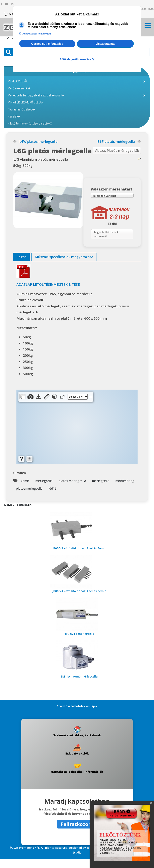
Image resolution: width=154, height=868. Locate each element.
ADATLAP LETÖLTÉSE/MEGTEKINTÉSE (48, 294)
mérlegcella (44, 490)
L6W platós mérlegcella (38, 142)
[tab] (21, 266)
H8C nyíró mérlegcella (79, 643)
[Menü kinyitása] (148, 27)
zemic (25, 490)
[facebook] (1, 4)
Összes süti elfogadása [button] (47, 44)
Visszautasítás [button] (105, 44)
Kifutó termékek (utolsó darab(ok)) (30, 123)
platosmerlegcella (29, 498)
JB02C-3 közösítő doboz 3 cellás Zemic (79, 558)
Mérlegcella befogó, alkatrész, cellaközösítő (36, 95)
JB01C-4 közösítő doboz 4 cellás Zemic (79, 600)
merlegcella (101, 490)
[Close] (151, 803)
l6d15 (53, 498)
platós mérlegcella (72, 490)
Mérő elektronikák (19, 88)
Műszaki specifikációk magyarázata (64, 266)
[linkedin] (12, 4)
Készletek (14, 116)
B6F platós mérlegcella (116, 142)
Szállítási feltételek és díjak (77, 715)
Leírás (21, 266)
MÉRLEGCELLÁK (18, 81)
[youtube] (7, 4)
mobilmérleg (125, 490)
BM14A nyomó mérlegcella (79, 686)
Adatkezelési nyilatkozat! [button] (37, 34)
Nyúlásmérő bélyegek (22, 109)
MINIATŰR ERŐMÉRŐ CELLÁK (26, 102)
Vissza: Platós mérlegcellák (117, 150)
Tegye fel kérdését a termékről (110, 242)
